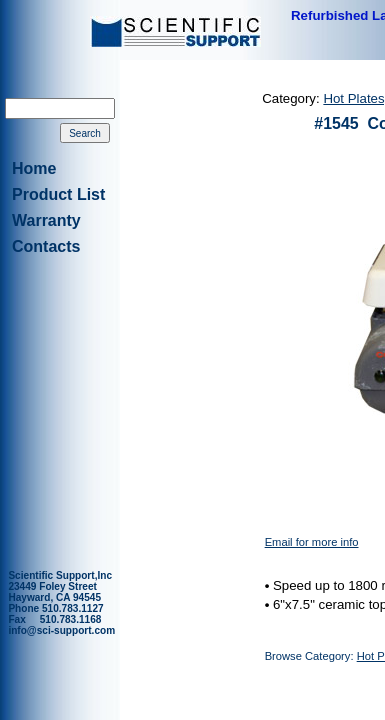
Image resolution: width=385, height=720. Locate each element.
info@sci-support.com (61, 630)
